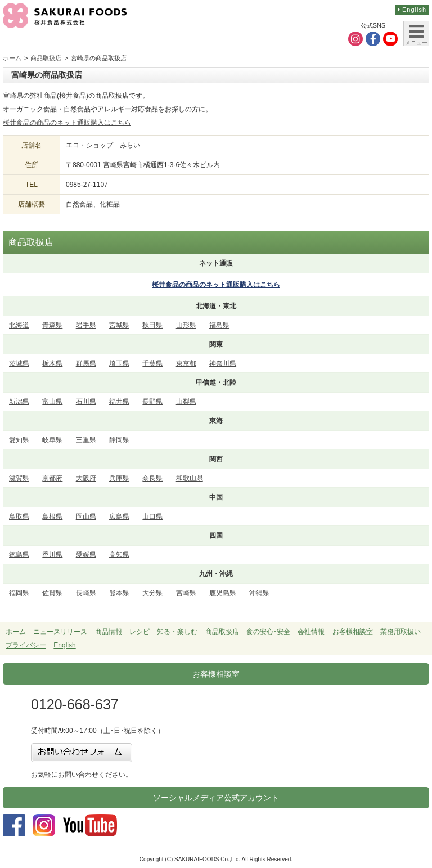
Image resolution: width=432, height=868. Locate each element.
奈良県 (152, 478)
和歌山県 (190, 478)
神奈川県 (223, 363)
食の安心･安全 (268, 632)
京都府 (52, 478)
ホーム (12, 58)
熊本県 (119, 593)
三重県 (86, 440)
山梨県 (186, 402)
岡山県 (86, 516)
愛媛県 (86, 555)
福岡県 (19, 593)
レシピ (139, 632)
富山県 (52, 402)
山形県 (186, 325)
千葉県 (152, 363)
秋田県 (152, 325)
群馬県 (86, 363)
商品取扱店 (46, 58)
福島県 (219, 325)
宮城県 (119, 325)
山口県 (152, 516)
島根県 (52, 516)
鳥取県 (19, 516)
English (412, 10)
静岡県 (119, 440)
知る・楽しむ (177, 632)
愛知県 (19, 440)
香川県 (52, 555)
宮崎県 (186, 593)
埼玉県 (119, 363)
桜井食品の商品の (216, 285)
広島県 (119, 516)
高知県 (119, 555)
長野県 (152, 402)
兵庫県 (119, 478)
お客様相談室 (353, 632)
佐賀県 (52, 593)
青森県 (52, 325)
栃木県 (52, 363)
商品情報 (109, 632)
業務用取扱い (400, 632)
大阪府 (86, 478)
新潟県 (19, 402)
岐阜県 (52, 440)
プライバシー (26, 645)
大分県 (152, 593)
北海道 (19, 325)
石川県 (86, 402)
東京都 (186, 363)
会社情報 (311, 632)
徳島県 (19, 555)
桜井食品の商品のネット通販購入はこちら (67, 123)
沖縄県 (259, 593)
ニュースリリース (60, 632)
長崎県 (86, 593)
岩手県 (86, 325)
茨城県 (19, 363)
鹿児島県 (223, 593)
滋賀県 (19, 478)
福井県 (119, 402)
